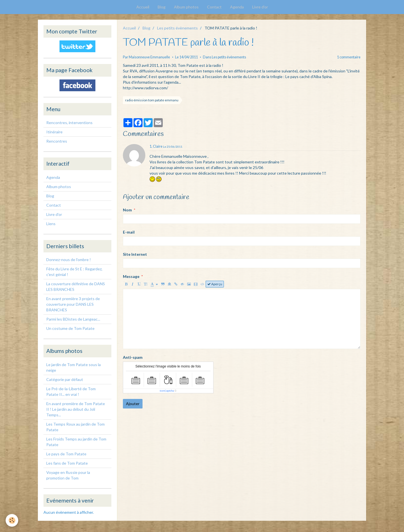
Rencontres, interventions (69, 123)
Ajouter (133, 404)
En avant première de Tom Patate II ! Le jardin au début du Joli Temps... (76, 409)
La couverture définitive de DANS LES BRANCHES (76, 286)
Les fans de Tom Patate (67, 463)
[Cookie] (12, 520)
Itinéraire (54, 132)
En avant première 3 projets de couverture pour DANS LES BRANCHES (73, 304)
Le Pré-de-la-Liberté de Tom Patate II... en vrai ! (71, 391)
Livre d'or (260, 7)
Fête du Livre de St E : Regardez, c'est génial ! (74, 272)
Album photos (186, 7)
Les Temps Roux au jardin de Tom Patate (75, 427)
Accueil (143, 7)
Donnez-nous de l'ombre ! (69, 260)
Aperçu (215, 284)
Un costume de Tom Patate (70, 328)
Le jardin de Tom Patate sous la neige (74, 367)
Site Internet (135, 254)
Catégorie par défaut (65, 379)
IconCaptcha (167, 391)
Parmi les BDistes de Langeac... (73, 319)
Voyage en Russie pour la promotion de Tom (68, 475)
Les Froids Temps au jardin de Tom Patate (76, 442)
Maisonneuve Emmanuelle (149, 57)
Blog (162, 7)
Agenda (237, 7)
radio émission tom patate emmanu (152, 100)
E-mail (129, 232)
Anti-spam (133, 357)
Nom (127, 210)
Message (131, 276)
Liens (51, 224)
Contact (214, 7)
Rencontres (57, 141)
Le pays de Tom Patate (66, 454)
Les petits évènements (177, 28)
